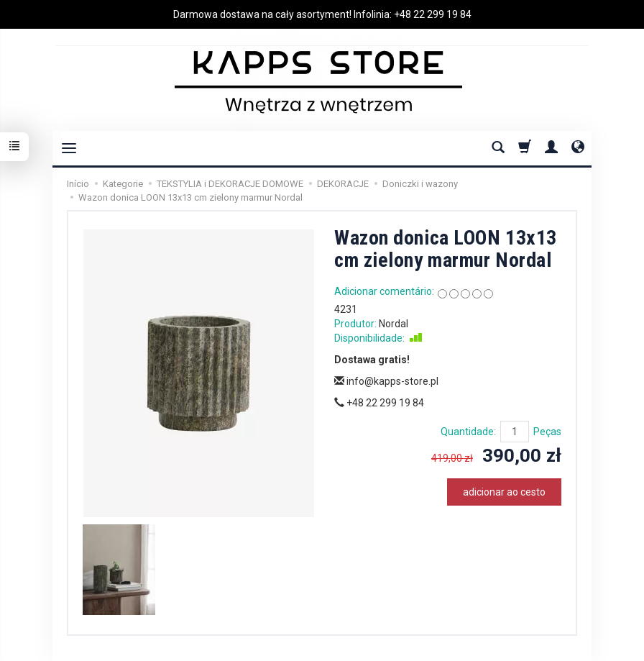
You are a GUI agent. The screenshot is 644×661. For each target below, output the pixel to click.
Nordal (394, 324)
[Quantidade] (515, 432)
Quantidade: (468, 432)
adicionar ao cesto (504, 492)
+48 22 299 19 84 (433, 14)
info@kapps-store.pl (386, 381)
